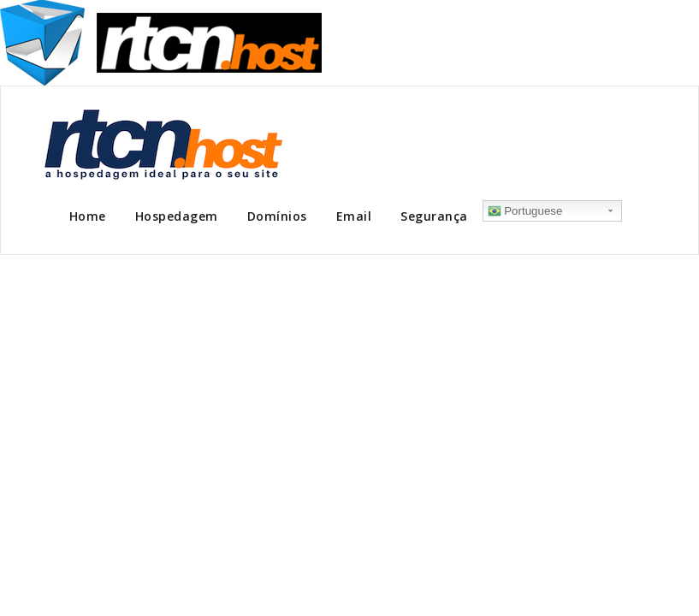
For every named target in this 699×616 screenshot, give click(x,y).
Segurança (434, 216)
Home (88, 216)
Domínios (277, 216)
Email (354, 216)
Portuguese (525, 211)
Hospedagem (177, 216)
